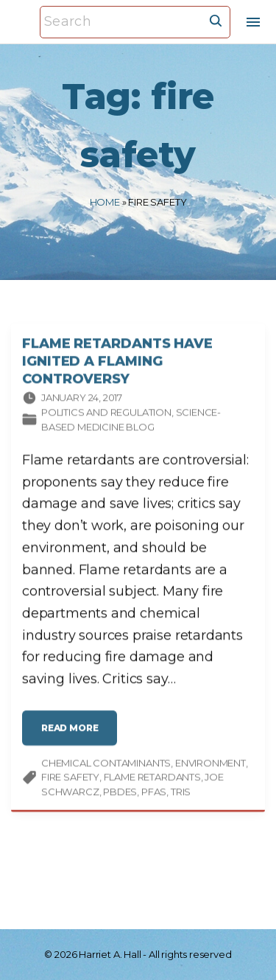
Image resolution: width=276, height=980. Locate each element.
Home (105, 202)
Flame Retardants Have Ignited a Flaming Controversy (117, 363)
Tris (181, 793)
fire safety (70, 779)
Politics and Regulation (106, 414)
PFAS (154, 793)
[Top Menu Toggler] (253, 22)
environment (210, 764)
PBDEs (120, 793)
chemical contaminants (106, 764)
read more (74, 735)
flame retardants (152, 779)
